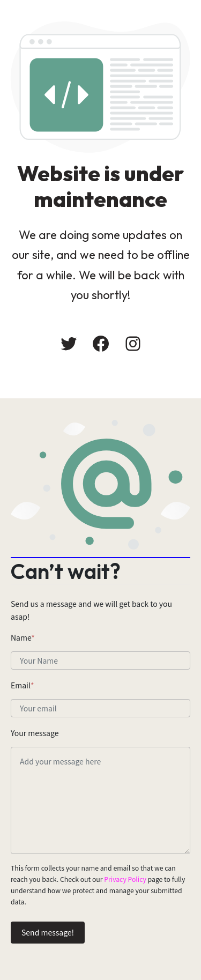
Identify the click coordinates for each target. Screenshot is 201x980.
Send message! (48, 932)
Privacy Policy (125, 879)
